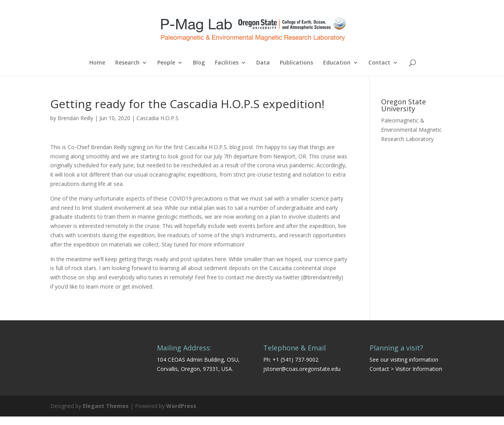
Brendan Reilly (75, 118)
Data (263, 63)
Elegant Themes (106, 406)
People (166, 63)
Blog (199, 63)
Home (97, 63)
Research (127, 63)
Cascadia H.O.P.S (157, 118)
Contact (379, 63)
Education (337, 63)
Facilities (227, 63)
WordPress (181, 406)
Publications (296, 63)
